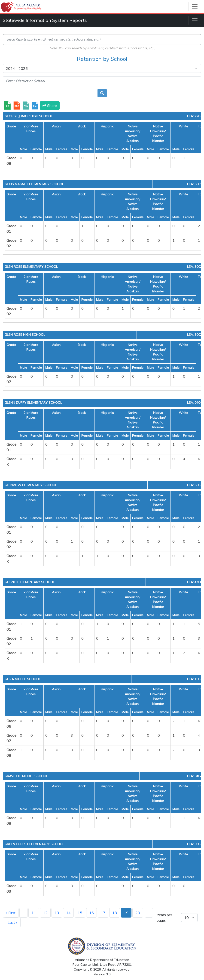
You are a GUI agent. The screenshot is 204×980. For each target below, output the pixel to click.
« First (11, 913)
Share (50, 106)
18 (115, 913)
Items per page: (164, 918)
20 (138, 913)
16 (91, 913)
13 (57, 913)
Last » (13, 922)
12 (45, 913)
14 (68, 913)
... (23, 913)
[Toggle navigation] (195, 6)
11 (34, 913)
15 (80, 913)
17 (103, 913)
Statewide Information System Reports (45, 20)
